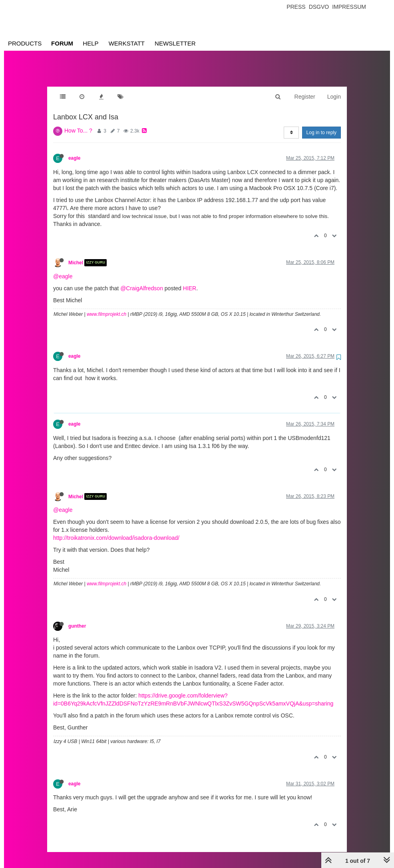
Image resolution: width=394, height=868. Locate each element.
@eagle (63, 268)
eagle (74, 150)
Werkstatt (127, 43)
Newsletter (175, 43)
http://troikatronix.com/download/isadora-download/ (116, 530)
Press (296, 7)
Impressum (349, 7)
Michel (76, 255)
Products (25, 43)
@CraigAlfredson (142, 280)
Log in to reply (321, 125)
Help (91, 43)
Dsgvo (319, 7)
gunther (77, 618)
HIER (190, 280)
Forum (62, 43)
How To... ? (78, 123)
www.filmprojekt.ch (106, 306)
